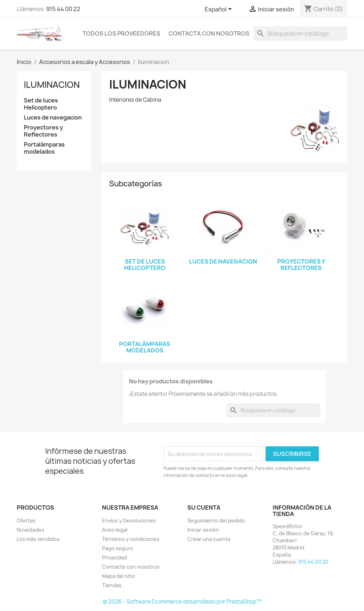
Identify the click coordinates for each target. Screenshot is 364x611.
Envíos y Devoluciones (129, 520)
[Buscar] (300, 33)
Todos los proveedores (121, 33)
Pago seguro (118, 548)
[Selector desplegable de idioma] (220, 10)
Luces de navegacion (53, 118)
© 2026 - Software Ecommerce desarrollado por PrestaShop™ (182, 602)
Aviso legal (115, 530)
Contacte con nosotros (131, 567)
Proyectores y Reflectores (43, 131)
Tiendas (112, 585)
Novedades (31, 530)
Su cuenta (204, 508)
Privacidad (114, 557)
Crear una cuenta (209, 539)
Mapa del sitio (119, 576)
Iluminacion (52, 85)
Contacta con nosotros (209, 33)
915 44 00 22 (63, 9)
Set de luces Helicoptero (41, 104)
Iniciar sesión (203, 530)
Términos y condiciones (131, 539)
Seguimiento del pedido (216, 520)
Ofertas (26, 520)
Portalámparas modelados (44, 148)
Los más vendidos (38, 539)
